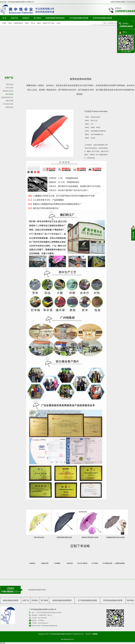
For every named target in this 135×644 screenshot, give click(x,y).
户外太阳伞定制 (8, 104)
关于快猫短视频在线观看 (79, 18)
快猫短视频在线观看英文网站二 (38, 590)
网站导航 (130, 600)
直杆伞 (33, 23)
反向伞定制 (9, 94)
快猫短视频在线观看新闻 (55, 18)
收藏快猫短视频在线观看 (118, 2)
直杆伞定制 (9, 88)
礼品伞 (59, 23)
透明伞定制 (9, 107)
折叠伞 (27, 23)
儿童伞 (10, 23)
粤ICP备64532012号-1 (67, 639)
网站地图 (3, 643)
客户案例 (37, 18)
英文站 (133, 2)
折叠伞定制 (9, 101)
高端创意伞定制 (8, 91)
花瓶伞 (39, 23)
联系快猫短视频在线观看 (102, 18)
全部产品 (14, 18)
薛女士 (125, 32)
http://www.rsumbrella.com (49, 626)
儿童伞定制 (9, 84)
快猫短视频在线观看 (11, 600)
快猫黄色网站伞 (18, 23)
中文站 (128, 2)
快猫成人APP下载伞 (49, 23)
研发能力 (26, 18)
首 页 (4, 18)
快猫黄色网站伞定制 (7, 98)
